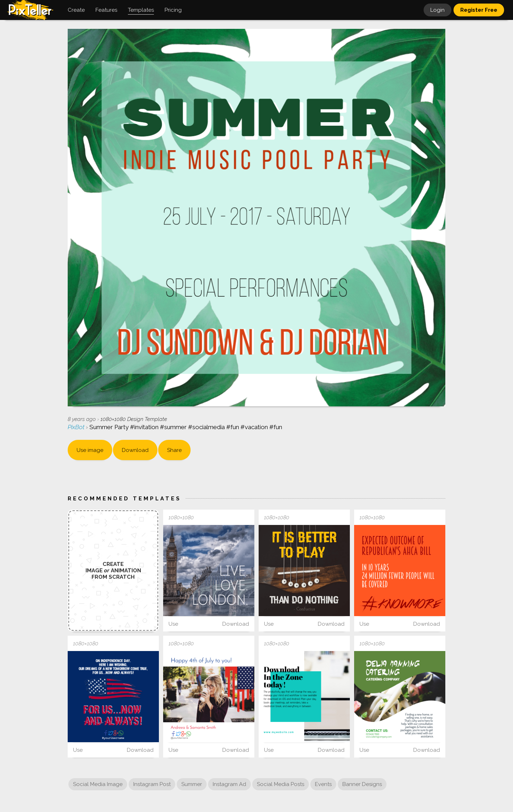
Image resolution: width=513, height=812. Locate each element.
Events (323, 784)
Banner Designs (362, 784)
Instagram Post (152, 784)
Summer (192, 784)
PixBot (77, 427)
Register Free (479, 10)
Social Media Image (98, 784)
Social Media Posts (281, 784)
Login (437, 10)
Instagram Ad (229, 784)
